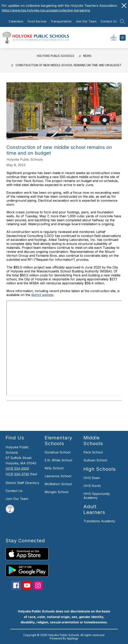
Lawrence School (58, 476)
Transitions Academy (99, 521)
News (87, 56)
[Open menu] (123, 38)
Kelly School (54, 468)
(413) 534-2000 (17, 469)
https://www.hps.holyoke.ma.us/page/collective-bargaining (46, 10)
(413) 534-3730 (17, 474)
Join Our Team (86, 21)
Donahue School (57, 452)
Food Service (37, 21)
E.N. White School (58, 460)
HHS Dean (92, 478)
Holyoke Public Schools (56, 56)
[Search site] (122, 21)
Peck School (93, 452)
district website (42, 295)
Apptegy (73, 638)
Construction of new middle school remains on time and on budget (69, 65)
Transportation (61, 21)
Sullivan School (95, 460)
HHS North (92, 486)
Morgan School (56, 492)
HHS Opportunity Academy (97, 496)
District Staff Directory (22, 483)
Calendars (16, 21)
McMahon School (58, 484)
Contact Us (109, 21)
